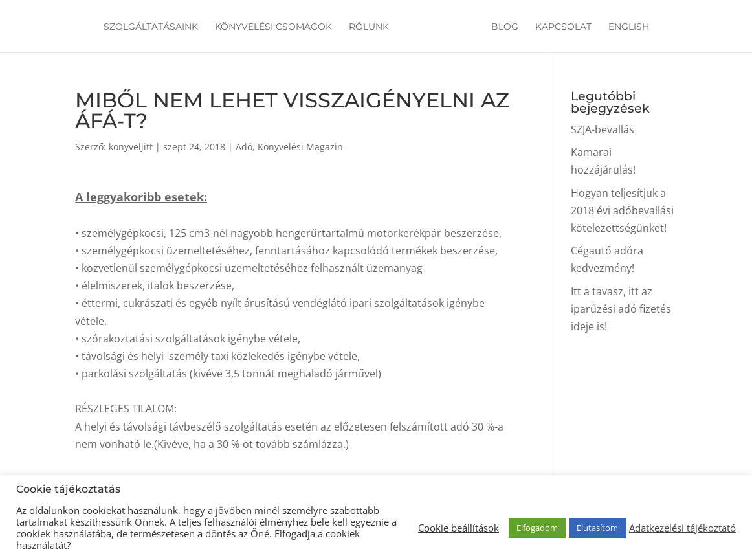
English (629, 27)
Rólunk (369, 27)
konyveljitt (131, 147)
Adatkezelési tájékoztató (682, 528)
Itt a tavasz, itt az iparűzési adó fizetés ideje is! (621, 309)
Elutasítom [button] (597, 528)
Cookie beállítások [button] (459, 528)
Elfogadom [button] (537, 528)
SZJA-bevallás (603, 129)
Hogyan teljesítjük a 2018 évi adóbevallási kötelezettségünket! (622, 210)
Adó (244, 147)
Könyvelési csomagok (273, 27)
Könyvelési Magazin (300, 147)
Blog (505, 27)
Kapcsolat (563, 27)
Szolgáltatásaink (151, 27)
